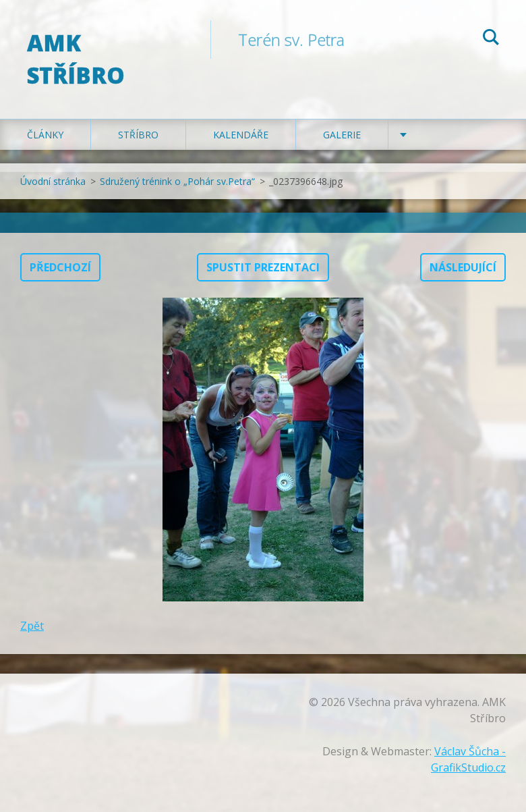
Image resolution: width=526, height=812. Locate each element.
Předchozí (60, 267)
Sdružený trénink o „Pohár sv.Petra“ (177, 181)
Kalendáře (241, 135)
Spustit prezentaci (263, 267)
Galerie (342, 135)
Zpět (32, 626)
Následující (463, 267)
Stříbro (138, 135)
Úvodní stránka (53, 181)
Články (45, 135)
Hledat (491, 39)
